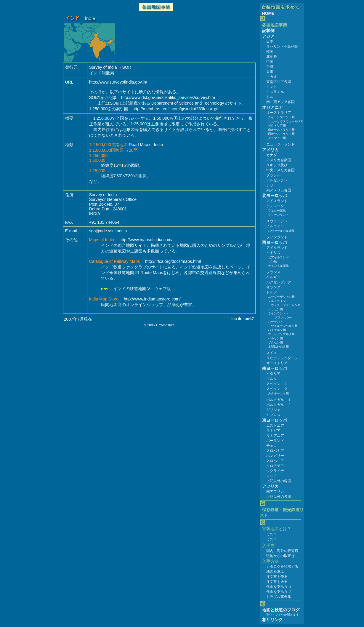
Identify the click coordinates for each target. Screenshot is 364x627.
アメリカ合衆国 (279, 160)
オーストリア (277, 363)
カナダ (272, 155)
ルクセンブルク (279, 282)
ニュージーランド (280, 144)
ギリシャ (273, 410)
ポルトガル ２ (279, 405)
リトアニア (275, 436)
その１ (272, 534)
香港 (270, 72)
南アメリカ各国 (279, 190)
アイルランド (277, 248)
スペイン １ (277, 384)
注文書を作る (277, 577)
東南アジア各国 (279, 82)
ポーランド (275, 441)
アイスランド (277, 201)
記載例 (268, 31)
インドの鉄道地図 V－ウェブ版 (142, 289)
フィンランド (277, 237)
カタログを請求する (282, 567)
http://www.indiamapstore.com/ (152, 299)
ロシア (272, 476)
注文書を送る (277, 582)
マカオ (272, 77)
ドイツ (272, 292)
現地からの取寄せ (280, 556)
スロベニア (275, 461)
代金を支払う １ (279, 587)
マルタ (272, 379)
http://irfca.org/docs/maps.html (173, 261)
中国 (270, 62)
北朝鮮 (272, 57)
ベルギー (273, 277)
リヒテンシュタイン (282, 358)
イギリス (273, 253)
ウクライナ (275, 471)
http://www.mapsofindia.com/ (146, 240)
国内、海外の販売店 (282, 551)
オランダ (273, 287)
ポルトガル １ (279, 400)
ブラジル (273, 175)
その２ (272, 539)
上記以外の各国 (279, 481)
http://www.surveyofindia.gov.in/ (118, 82)
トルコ (272, 97)
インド (272, 87)
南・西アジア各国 (280, 102)
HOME (268, 13)
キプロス (273, 415)
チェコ (272, 446)
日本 (270, 41)
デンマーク (275, 206)
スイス (272, 353)
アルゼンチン (277, 180)
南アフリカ (275, 492)
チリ (270, 185)
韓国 (270, 52)
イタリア (273, 374)
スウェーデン (277, 221)
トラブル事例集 (279, 597)
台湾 (270, 67)
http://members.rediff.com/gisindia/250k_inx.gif (175, 109)
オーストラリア (279, 113)
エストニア (275, 426)
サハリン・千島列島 (282, 47)
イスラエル (275, 92)
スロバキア (275, 451)
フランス (273, 272)
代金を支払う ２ (279, 592)
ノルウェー (275, 226)
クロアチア (275, 466)
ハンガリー (275, 456)
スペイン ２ (277, 389)
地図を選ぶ (275, 572)
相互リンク (272, 620)
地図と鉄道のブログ (281, 610)
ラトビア (273, 431)
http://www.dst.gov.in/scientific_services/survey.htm (168, 97)
